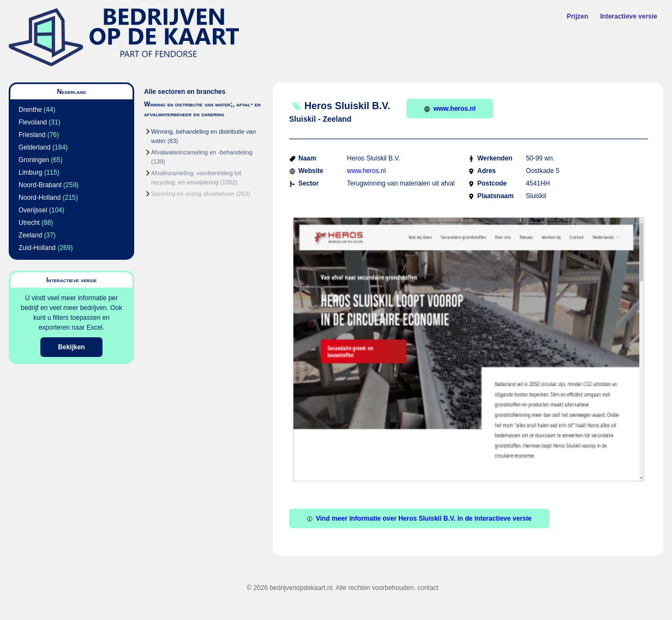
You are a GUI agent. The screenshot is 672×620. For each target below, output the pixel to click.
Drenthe (30, 110)
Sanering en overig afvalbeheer (193, 194)
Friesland (32, 135)
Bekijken (71, 347)
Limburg (30, 172)
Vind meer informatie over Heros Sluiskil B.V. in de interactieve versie (419, 518)
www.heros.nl (450, 109)
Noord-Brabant (40, 185)
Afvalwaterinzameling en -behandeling (202, 152)
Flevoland (33, 122)
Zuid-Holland (37, 248)
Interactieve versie (629, 16)
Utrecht (29, 223)
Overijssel (33, 210)
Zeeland (30, 235)
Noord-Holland (40, 198)
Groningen (34, 160)
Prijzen (577, 16)
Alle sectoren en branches (185, 92)
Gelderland (35, 147)
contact (428, 588)
